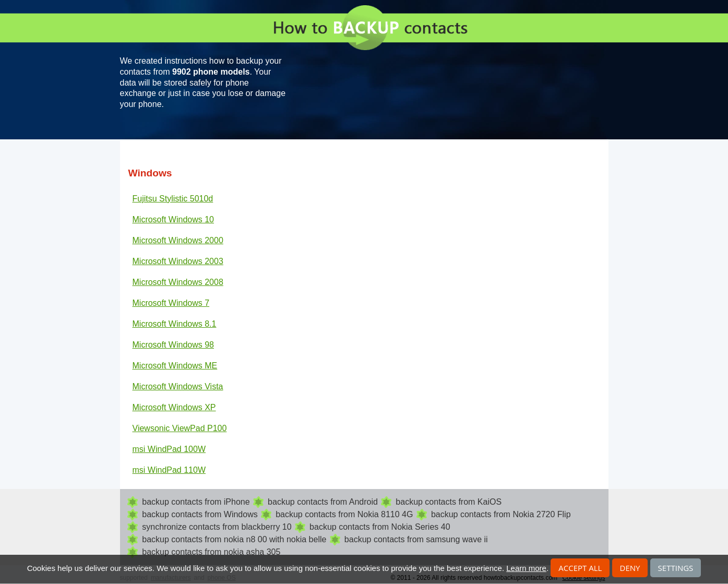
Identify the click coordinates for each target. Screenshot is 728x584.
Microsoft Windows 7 (171, 303)
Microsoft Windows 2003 (178, 261)
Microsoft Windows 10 (174, 219)
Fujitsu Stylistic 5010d (173, 199)
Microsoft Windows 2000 (178, 240)
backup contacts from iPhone (196, 502)
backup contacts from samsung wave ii (416, 539)
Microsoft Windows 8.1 (175, 324)
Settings (676, 568)
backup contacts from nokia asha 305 (211, 552)
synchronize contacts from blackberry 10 (217, 527)
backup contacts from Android (323, 502)
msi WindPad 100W (169, 449)
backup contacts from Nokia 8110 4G (344, 514)
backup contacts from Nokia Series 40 (380, 527)
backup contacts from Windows (200, 514)
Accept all (580, 568)
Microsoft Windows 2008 (178, 282)
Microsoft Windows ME (175, 366)
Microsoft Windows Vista (178, 386)
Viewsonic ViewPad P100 (180, 428)
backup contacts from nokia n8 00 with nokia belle (234, 539)
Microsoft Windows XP (174, 407)
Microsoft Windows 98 (174, 345)
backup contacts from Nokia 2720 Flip (501, 514)
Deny (630, 568)
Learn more (526, 568)
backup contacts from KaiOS (449, 502)
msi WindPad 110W (169, 470)
